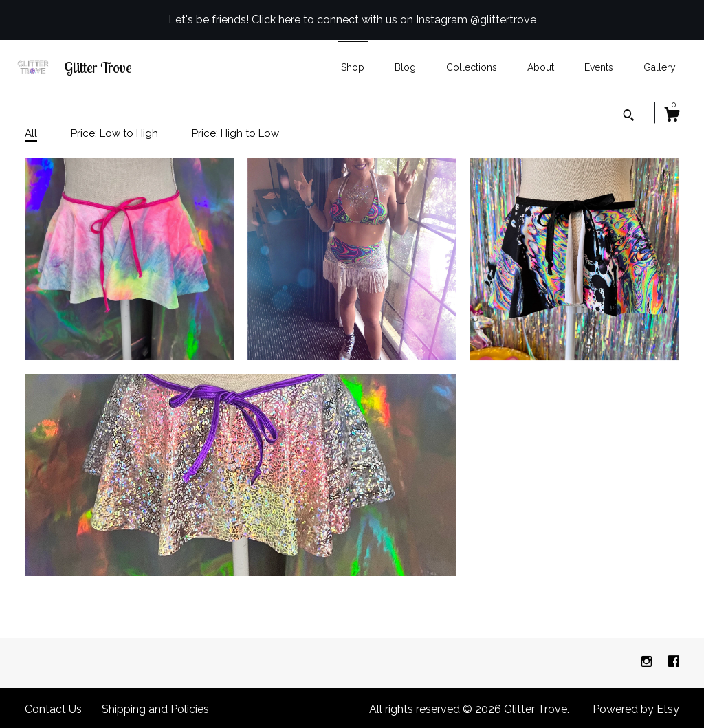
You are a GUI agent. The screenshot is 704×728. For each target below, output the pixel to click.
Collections (472, 67)
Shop (353, 67)
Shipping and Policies (155, 709)
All (31, 133)
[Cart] (672, 116)
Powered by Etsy (636, 709)
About (541, 67)
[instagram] (648, 662)
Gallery (660, 67)
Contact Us (53, 709)
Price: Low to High (114, 133)
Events (599, 67)
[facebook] (674, 662)
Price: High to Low (235, 133)
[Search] (629, 117)
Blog (405, 67)
